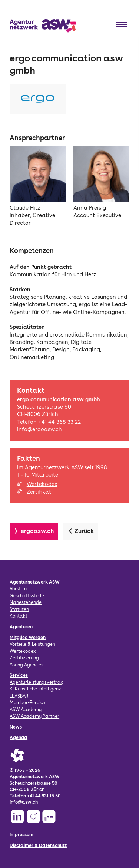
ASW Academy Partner (34, 716)
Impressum (21, 835)
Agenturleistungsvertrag (37, 682)
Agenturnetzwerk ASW (35, 582)
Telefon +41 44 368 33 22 (49, 422)
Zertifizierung (24, 658)
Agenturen (21, 627)
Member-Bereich (27, 702)
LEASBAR (19, 696)
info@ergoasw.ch (39, 429)
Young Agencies (27, 665)
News (16, 727)
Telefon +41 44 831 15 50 (35, 796)
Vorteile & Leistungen (32, 644)
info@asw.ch (24, 802)
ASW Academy (26, 710)
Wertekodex (42, 484)
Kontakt (19, 616)
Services (19, 675)
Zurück (84, 531)
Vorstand (20, 589)
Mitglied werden (28, 637)
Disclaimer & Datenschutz (38, 845)
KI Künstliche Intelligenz (35, 689)
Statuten (19, 609)
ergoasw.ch (37, 531)
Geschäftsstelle (27, 596)
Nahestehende (26, 602)
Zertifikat (39, 492)
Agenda (19, 737)
